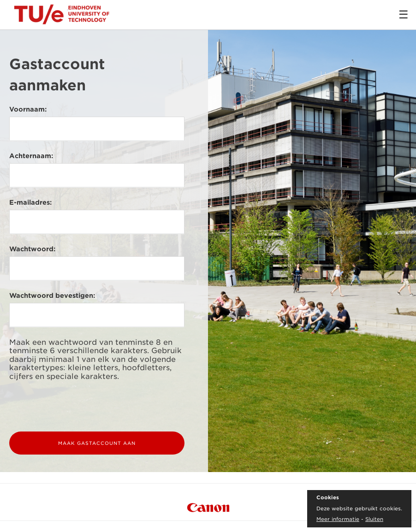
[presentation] (79, 406)
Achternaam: (31, 156)
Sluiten (374, 519)
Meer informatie (338, 519)
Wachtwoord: (32, 249)
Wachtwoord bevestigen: (52, 296)
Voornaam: (28, 109)
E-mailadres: (30, 202)
